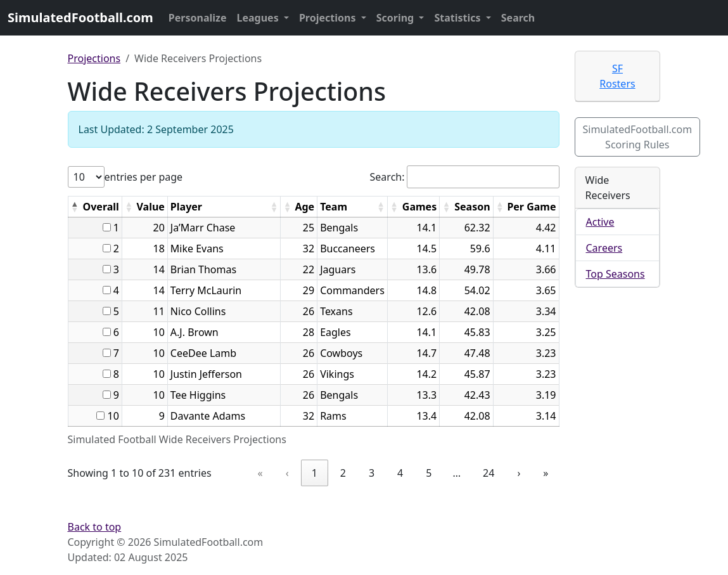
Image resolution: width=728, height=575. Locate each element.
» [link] (546, 473)
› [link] (519, 473)
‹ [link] (287, 473)
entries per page (144, 177)
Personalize (198, 18)
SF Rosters (617, 76)
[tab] (618, 76)
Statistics (458, 18)
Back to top (95, 527)
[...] (107, 227)
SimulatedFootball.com (80, 17)
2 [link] (343, 473)
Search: (387, 177)
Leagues (259, 18)
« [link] (260, 473)
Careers (604, 248)
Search (518, 18)
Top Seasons (616, 274)
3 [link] (372, 473)
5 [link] (429, 473)
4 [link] (400, 473)
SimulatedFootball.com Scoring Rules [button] (638, 137)
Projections (329, 18)
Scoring (397, 18)
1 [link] (315, 473)
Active (600, 222)
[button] (75, 207)
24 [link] (489, 473)
